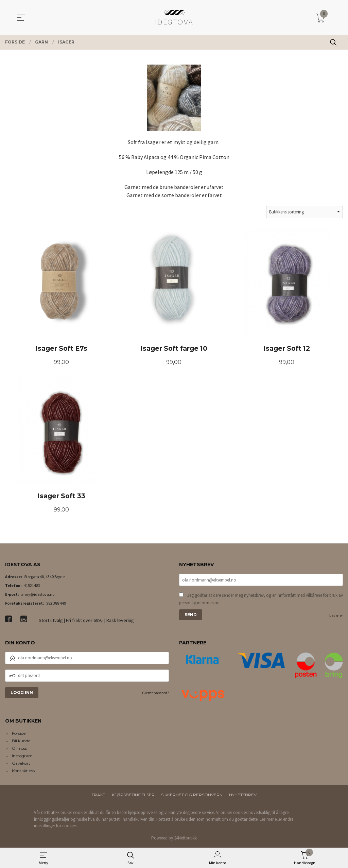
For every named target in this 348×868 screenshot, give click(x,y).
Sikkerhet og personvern (192, 796)
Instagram (22, 757)
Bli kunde (21, 742)
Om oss (19, 749)
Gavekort (21, 764)
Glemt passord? (155, 693)
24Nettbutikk (185, 839)
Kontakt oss (23, 772)
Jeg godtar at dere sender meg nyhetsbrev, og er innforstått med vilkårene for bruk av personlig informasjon (261, 600)
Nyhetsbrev (243, 796)
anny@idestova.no (38, 595)
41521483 (32, 586)
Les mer (336, 616)
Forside (19, 734)
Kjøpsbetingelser (133, 796)
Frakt (99, 796)
